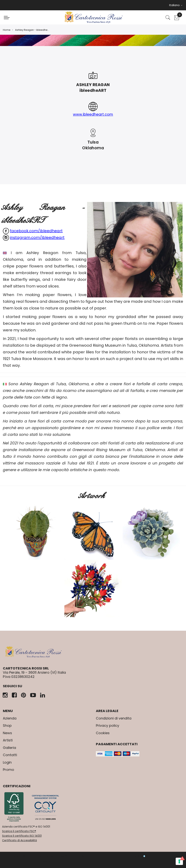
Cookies (103, 733)
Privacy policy (108, 725)
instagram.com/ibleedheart (37, 237)
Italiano (176, 5)
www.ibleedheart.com (93, 114)
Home (7, 30)
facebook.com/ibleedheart (36, 231)
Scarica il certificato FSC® (19, 831)
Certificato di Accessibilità (19, 840)
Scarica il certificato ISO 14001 (22, 836)
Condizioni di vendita (114, 718)
